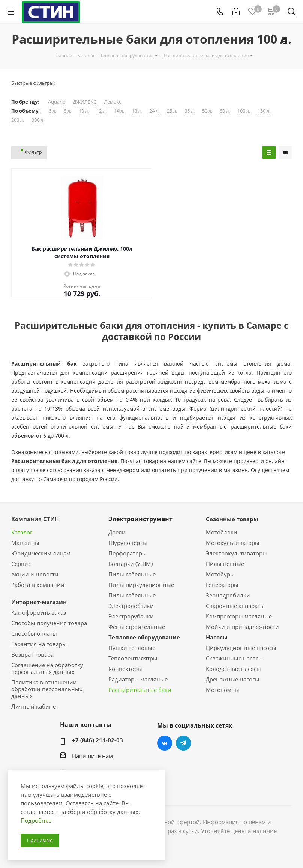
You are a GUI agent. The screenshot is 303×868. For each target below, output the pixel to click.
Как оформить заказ (39, 612)
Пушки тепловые (132, 648)
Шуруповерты (128, 543)
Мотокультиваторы (233, 543)
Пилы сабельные (132, 574)
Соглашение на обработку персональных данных (47, 668)
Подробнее (36, 820)
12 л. (101, 111)
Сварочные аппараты (235, 606)
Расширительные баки (140, 690)
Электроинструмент (140, 519)
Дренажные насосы (233, 679)
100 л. (244, 111)
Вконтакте (165, 743)
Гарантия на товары (39, 644)
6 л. (52, 111)
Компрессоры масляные (239, 616)
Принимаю (40, 840)
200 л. (18, 120)
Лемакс (112, 102)
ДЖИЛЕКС (85, 102)
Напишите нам (92, 756)
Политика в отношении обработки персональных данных (47, 689)
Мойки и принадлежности (242, 627)
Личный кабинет (35, 706)
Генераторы (222, 585)
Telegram (183, 743)
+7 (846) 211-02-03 (97, 740)
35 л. (190, 111)
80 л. (225, 111)
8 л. (67, 111)
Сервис (21, 564)
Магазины (25, 543)
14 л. (119, 111)
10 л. (84, 111)
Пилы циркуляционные (141, 585)
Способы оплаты (34, 633)
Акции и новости (35, 574)
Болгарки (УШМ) (130, 564)
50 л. (207, 111)
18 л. (137, 111)
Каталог (22, 532)
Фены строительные (137, 627)
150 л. (264, 111)
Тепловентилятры (133, 658)
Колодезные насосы (233, 669)
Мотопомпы (223, 690)
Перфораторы (127, 553)
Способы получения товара (49, 623)
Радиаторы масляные (138, 679)
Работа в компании (38, 585)
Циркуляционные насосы (241, 648)
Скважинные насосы (234, 658)
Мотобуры (220, 574)
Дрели (117, 532)
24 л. (154, 111)
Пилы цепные (225, 564)
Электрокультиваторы (236, 553)
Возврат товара (32, 654)
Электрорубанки (131, 616)
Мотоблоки (222, 532)
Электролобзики (131, 606)
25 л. (172, 111)
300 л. (38, 120)
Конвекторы (125, 669)
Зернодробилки (228, 595)
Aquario (57, 102)
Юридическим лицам (41, 553)
